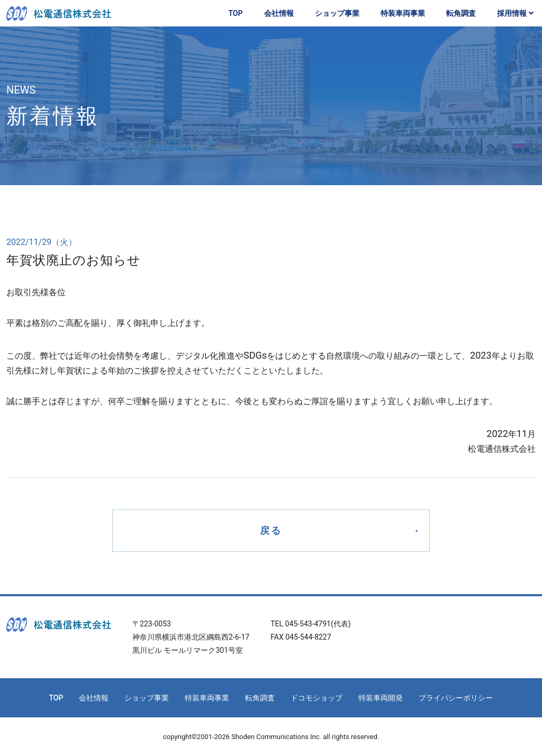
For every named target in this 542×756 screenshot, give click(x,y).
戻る (271, 530)
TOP (235, 13)
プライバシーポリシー (456, 698)
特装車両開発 (381, 698)
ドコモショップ (317, 698)
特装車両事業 (403, 13)
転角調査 (461, 13)
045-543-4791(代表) (318, 624)
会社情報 (279, 13)
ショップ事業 (337, 13)
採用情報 (517, 13)
